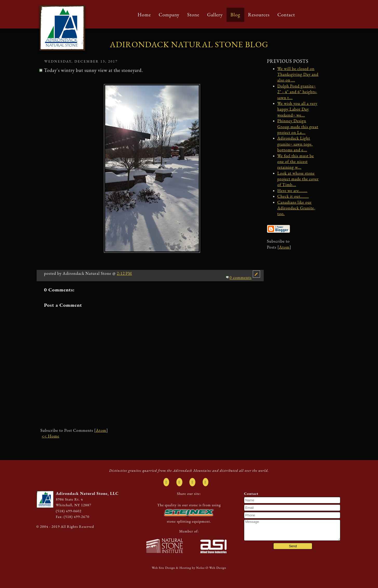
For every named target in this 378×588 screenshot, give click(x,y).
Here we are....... (293, 191)
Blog (235, 15)
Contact (286, 15)
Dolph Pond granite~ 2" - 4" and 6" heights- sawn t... (297, 92)
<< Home (51, 436)
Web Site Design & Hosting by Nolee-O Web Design (189, 568)
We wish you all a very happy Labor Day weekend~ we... (297, 109)
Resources (259, 15)
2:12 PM (125, 273)
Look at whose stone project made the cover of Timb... (298, 179)
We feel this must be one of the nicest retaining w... (296, 162)
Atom (101, 430)
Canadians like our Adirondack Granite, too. (296, 208)
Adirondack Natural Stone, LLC (87, 493)
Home (144, 15)
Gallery (215, 15)
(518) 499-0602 (69, 511)
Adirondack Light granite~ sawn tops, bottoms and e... (295, 144)
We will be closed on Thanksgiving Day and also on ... (298, 74)
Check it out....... (293, 196)
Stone (193, 15)
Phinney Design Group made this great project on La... (298, 127)
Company (169, 15)
